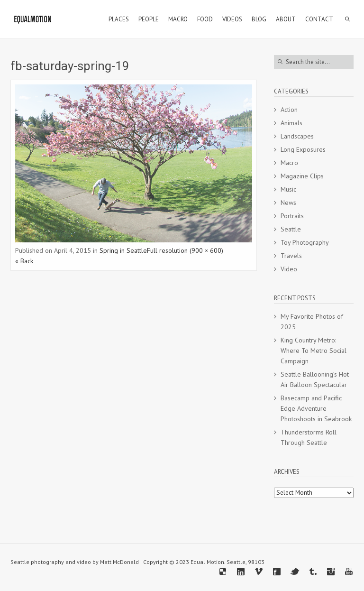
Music (288, 189)
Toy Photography (305, 242)
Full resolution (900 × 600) (185, 250)
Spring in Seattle (123, 250)
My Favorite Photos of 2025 (312, 322)
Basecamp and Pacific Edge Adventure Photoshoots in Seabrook (316, 408)
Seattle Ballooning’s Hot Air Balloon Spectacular (315, 379)
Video (289, 269)
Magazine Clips (302, 176)
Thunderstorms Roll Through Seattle (309, 437)
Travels (291, 256)
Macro (289, 163)
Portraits (292, 216)
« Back (24, 261)
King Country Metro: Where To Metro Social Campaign (314, 351)
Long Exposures (303, 149)
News (288, 203)
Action (289, 110)
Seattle (291, 229)
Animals (291, 123)
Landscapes (297, 136)
